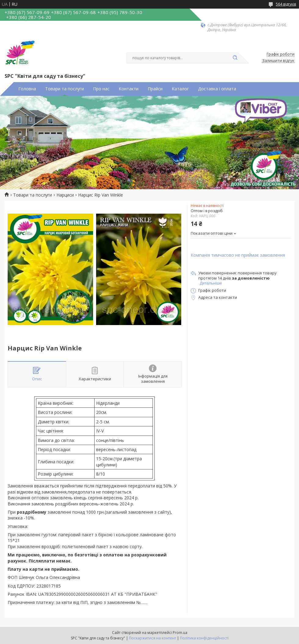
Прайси (155, 89)
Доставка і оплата (217, 89)
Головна (27, 89)
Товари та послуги (65, 89)
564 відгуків (286, 4)
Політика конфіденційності (204, 638)
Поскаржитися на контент (153, 638)
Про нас (101, 89)
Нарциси (65, 195)
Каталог (180, 89)
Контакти (129, 89)
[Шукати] (235, 58)
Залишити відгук (278, 61)
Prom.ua (180, 633)
